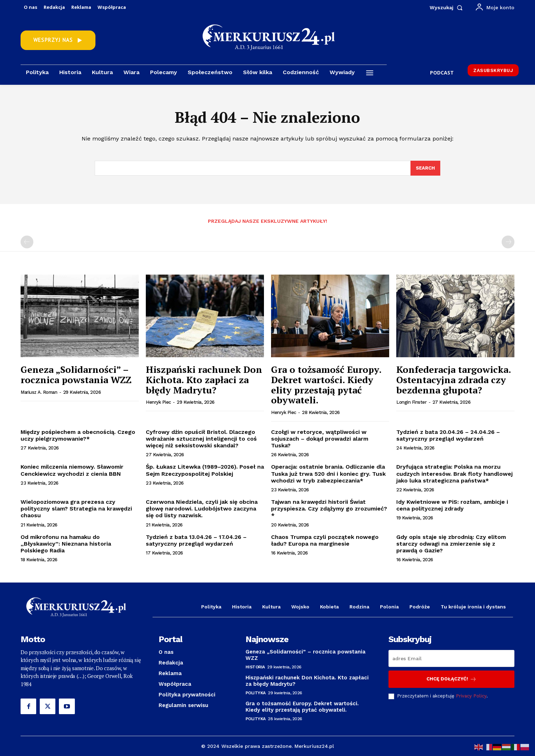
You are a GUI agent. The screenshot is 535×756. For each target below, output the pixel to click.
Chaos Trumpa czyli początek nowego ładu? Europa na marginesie (325, 540)
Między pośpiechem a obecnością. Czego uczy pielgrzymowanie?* (78, 435)
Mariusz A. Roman (39, 392)
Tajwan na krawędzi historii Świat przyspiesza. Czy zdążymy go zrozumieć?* (329, 509)
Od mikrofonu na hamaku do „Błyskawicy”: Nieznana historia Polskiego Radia (66, 544)
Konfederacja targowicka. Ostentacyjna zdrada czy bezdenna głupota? (454, 379)
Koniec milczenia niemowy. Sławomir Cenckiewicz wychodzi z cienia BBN (72, 470)
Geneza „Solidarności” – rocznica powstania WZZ (76, 374)
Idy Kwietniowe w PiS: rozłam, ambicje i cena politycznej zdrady (452, 505)
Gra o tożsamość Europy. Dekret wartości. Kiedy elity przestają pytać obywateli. (326, 385)
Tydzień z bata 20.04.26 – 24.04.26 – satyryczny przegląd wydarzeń (448, 435)
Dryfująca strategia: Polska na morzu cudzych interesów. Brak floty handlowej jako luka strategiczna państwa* (454, 473)
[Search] (425, 168)
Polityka (256, 693)
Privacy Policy (471, 696)
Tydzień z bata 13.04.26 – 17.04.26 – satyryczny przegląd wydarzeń (196, 540)
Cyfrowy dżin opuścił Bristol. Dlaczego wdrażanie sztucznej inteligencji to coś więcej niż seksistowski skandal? (201, 439)
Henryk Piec (158, 402)
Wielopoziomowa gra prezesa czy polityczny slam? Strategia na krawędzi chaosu (76, 509)
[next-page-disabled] (508, 242)
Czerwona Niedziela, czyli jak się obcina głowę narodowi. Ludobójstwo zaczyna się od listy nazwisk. (202, 509)
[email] (451, 658)
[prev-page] (27, 242)
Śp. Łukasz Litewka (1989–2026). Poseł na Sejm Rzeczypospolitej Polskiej (205, 470)
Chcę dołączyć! (451, 679)
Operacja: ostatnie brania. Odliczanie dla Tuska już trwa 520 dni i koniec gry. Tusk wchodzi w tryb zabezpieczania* (328, 473)
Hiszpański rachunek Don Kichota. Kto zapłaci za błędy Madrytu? (204, 379)
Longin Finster (411, 402)
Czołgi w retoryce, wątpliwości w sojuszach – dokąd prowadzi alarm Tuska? (320, 439)
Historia (255, 667)
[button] (448, 7)
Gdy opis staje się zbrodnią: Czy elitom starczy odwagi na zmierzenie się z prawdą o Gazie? (451, 544)
